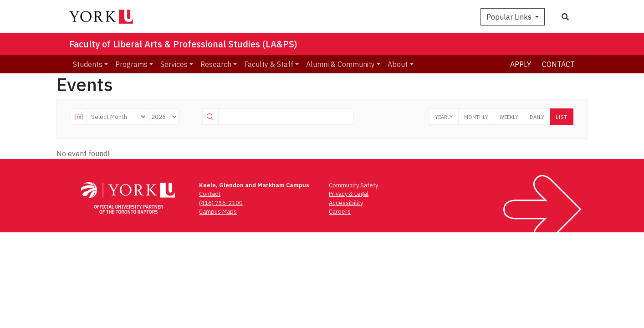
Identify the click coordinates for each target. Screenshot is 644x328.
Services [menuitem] (174, 64)
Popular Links (510, 17)
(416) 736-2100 (221, 203)
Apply (521, 64)
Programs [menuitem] (131, 64)
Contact (558, 64)
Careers (340, 212)
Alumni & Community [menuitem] (340, 64)
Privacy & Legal (349, 194)
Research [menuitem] (216, 64)
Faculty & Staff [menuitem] (269, 64)
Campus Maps (218, 212)
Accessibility (346, 203)
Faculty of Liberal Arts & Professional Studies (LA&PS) (183, 44)
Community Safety (353, 185)
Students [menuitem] (88, 64)
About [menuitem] (398, 64)
